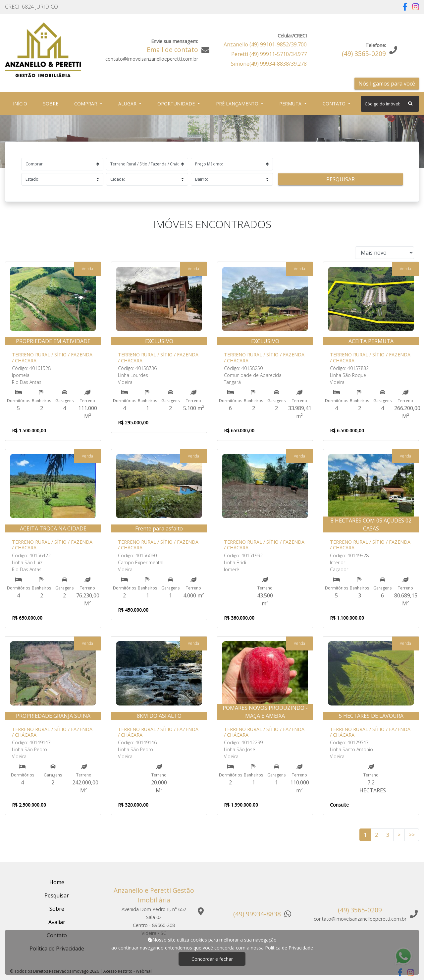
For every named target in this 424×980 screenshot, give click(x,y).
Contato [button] (335, 104)
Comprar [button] (86, 104)
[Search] (390, 104)
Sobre (52, 103)
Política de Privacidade (289, 948)
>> (412, 835)
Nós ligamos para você (387, 84)
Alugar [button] (128, 104)
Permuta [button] (291, 104)
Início (21, 103)
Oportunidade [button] (177, 104)
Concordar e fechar (212, 959)
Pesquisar (341, 179)
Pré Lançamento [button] (238, 104)
